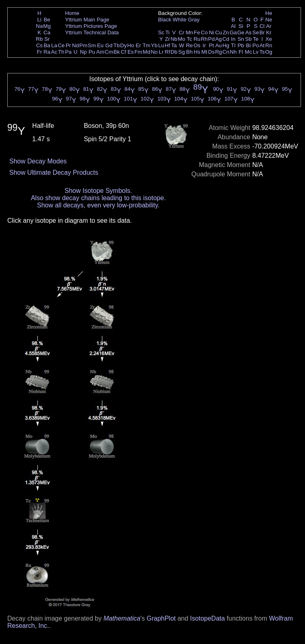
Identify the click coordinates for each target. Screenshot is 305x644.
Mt (204, 52)
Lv (256, 52)
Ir (204, 45)
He (269, 13)
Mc (249, 52)
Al (233, 26)
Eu (100, 45)
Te (256, 39)
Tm (146, 45)
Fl (241, 52)
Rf (167, 52)
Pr (68, 45)
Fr (39, 52)
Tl (233, 45)
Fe (197, 32)
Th (61, 52)
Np (83, 52)
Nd (76, 45)
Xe (269, 39)
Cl (262, 26)
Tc (189, 39)
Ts (262, 52)
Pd (211, 39)
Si (241, 26)
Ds (211, 52)
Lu (161, 45)
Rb (39, 39)
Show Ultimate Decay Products (54, 172)
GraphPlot (161, 618)
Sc (161, 32)
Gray (194, 20)
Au (218, 45)
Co (204, 32)
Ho (131, 45)
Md (147, 52)
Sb (249, 39)
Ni (212, 32)
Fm (138, 52)
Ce (61, 45)
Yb (154, 45)
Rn (269, 45)
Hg (226, 45)
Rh (204, 39)
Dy (123, 45)
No (154, 52)
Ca (47, 32)
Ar (268, 26)
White (180, 20)
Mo (182, 39)
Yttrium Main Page (87, 20)
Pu (92, 52)
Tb (117, 45)
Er (138, 45)
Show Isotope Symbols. (98, 191)
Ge (241, 32)
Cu (218, 32)
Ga (233, 32)
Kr (268, 32)
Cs (39, 45)
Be (47, 20)
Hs (197, 52)
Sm (92, 45)
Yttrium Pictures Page (91, 26)
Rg (218, 52)
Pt (212, 45)
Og (269, 52)
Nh (233, 52)
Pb (241, 45)
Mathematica (122, 618)
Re (189, 45)
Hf (167, 45)
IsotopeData (207, 618)
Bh (189, 52)
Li (39, 20)
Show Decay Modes (38, 161)
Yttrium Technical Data (92, 32)
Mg (47, 26)
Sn (241, 39)
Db (174, 52)
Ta (174, 45)
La (54, 45)
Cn (226, 52)
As (249, 32)
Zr (168, 39)
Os (197, 45)
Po (256, 45)
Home (72, 13)
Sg (182, 52)
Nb (174, 39)
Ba (47, 45)
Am (100, 52)
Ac (54, 52)
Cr (182, 32)
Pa (68, 52)
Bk (117, 52)
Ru (197, 39)
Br (262, 32)
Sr (47, 39)
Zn (226, 32)
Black (165, 20)
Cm (109, 52)
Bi (249, 45)
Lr (161, 52)
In (233, 39)
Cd (226, 39)
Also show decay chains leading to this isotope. (98, 198)
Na (39, 26)
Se (256, 32)
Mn (189, 32)
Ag (218, 39)
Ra (47, 52)
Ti (168, 32)
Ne (269, 20)
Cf (123, 52)
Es (131, 52)
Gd (109, 45)
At (262, 45)
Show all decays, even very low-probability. (98, 205)
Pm (84, 45)
